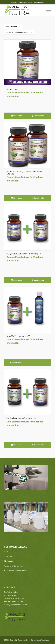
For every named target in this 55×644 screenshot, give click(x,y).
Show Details (38, 116)
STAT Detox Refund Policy (15, 571)
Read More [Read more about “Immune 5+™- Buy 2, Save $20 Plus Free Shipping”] (16, 198)
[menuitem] (47, 10)
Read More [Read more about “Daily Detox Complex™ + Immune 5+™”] (16, 280)
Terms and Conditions (13, 566)
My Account (9, 561)
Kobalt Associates (42, 640)
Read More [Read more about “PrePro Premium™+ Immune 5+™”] (16, 445)
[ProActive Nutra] (23, 10)
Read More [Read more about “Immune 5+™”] (16, 116)
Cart (6, 552)
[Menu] (47, 10)
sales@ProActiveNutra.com (22, 2)
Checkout (8, 556)
